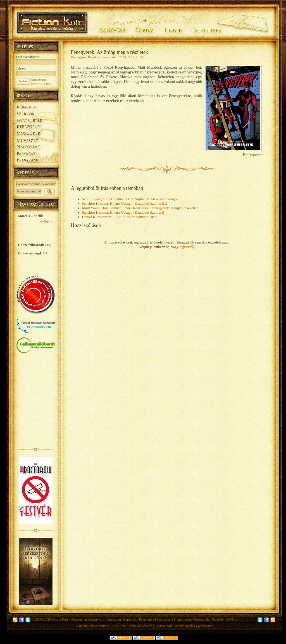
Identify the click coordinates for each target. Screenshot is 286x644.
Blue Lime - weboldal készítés (132, 626)
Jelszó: (21, 68)
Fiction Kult (59, 619)
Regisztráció (39, 80)
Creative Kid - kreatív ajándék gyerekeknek (184, 626)
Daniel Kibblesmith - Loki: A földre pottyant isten (119, 217)
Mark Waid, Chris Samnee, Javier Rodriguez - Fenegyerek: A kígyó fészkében (140, 208)
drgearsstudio (100, 626)
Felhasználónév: (28, 57)
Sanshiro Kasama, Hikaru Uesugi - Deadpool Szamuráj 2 (125, 203)
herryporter (109, 57)
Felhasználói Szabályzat (155, 619)
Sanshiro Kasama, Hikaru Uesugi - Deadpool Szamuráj (123, 212)
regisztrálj (187, 247)
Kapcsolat (130, 619)
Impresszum (113, 619)
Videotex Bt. (201, 619)
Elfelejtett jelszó (41, 84)
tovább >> (46, 221)
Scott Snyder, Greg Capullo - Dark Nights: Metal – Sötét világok (130, 199)
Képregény (78, 57)
